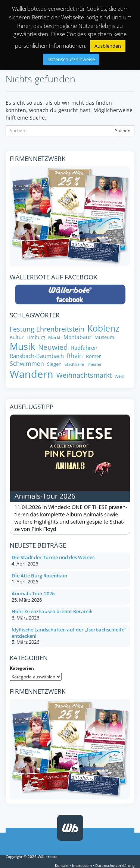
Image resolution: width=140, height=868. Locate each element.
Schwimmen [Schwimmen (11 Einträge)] (27, 364)
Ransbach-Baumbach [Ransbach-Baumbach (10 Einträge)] (37, 356)
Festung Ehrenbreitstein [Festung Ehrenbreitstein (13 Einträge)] (47, 329)
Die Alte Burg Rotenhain (39, 576)
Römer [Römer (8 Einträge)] (93, 356)
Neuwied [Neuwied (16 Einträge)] (53, 347)
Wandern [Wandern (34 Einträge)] (32, 374)
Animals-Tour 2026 (33, 593)
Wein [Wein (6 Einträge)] (119, 376)
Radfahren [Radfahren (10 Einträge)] (84, 348)
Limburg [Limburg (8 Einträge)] (36, 337)
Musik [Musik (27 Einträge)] (22, 346)
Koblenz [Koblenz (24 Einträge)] (103, 328)
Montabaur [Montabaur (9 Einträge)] (77, 337)
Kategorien (22, 668)
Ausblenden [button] (108, 46)
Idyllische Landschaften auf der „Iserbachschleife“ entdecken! (69, 633)
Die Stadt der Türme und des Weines (53, 557)
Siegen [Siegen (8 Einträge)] (54, 364)
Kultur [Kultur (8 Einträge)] (17, 337)
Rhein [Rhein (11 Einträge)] (75, 356)
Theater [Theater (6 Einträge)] (94, 365)
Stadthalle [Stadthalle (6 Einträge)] (74, 365)
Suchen (123, 131)
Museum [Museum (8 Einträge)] (104, 337)
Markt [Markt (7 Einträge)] (54, 337)
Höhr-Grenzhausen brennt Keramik (52, 611)
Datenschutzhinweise (71, 59)
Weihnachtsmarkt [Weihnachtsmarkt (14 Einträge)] (84, 375)
